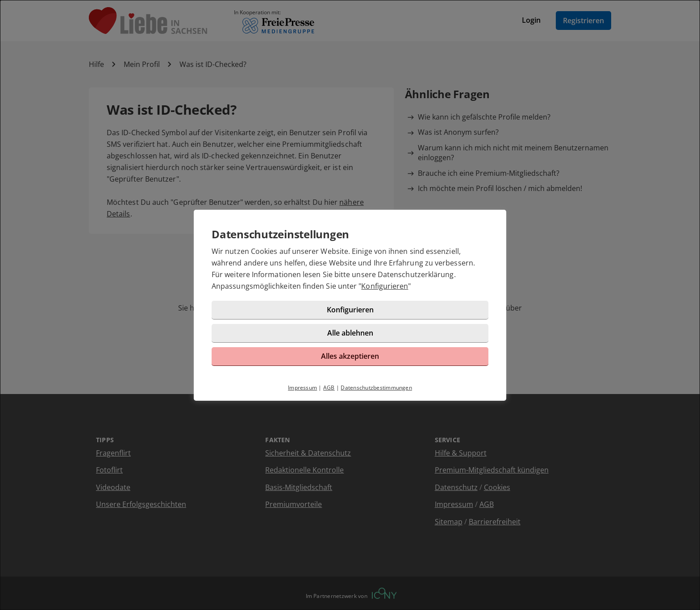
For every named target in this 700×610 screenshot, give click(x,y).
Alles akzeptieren (350, 356)
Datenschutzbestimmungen (376, 388)
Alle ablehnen (350, 333)
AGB (329, 388)
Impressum (302, 388)
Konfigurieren (385, 286)
